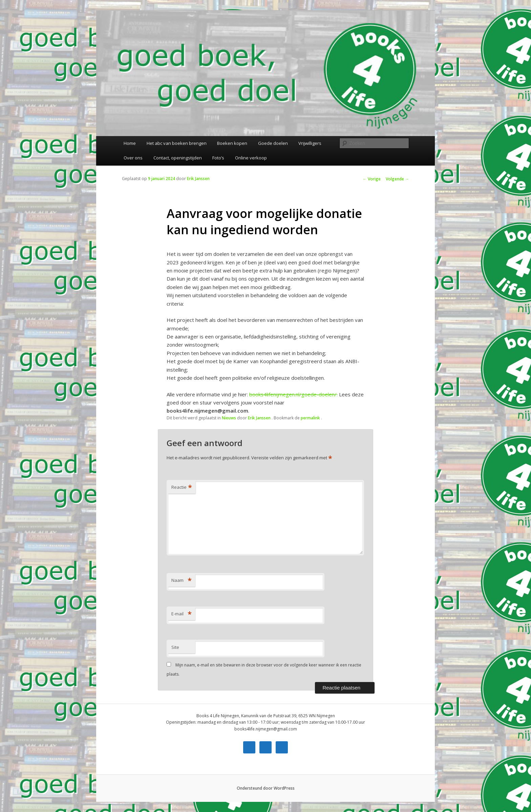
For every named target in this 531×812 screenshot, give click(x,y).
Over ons (133, 158)
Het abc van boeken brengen (177, 143)
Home (130, 143)
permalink (311, 418)
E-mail (182, 614)
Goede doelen (273, 143)
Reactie (182, 487)
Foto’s (218, 158)
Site (175, 647)
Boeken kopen (232, 143)
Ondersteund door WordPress (266, 788)
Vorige (372, 179)
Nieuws (229, 418)
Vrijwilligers (310, 143)
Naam (182, 580)
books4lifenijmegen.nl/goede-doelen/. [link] (293, 394)
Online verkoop (251, 158)
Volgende (397, 179)
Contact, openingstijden (178, 158)
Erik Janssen (198, 179)
